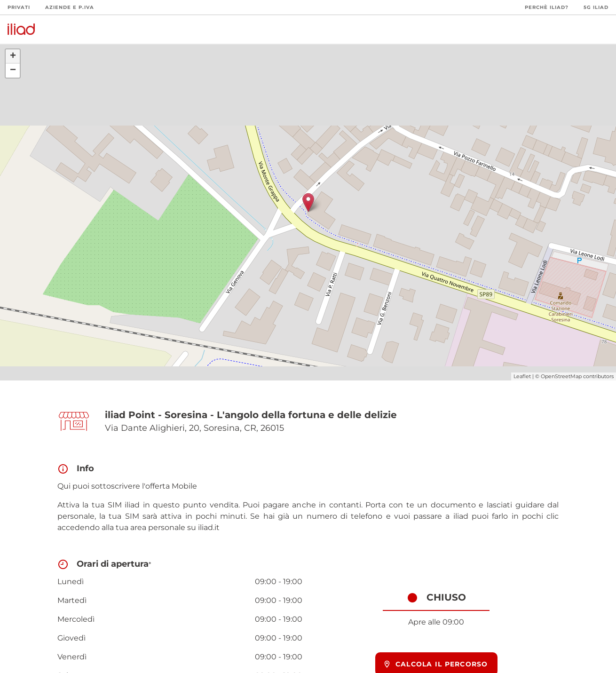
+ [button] (13, 56)
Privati (19, 7)
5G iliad (596, 7)
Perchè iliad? (547, 7)
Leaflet (522, 376)
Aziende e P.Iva (70, 7)
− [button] (13, 71)
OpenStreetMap (561, 376)
